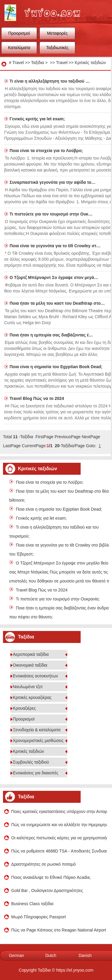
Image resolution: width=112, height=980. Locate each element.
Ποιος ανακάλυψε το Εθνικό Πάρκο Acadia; (51, 877)
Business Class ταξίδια (32, 904)
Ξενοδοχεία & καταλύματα (37, 730)
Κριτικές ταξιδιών (90, 63)
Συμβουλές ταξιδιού (31, 762)
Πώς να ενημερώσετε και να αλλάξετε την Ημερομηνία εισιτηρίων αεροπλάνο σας (59, 825)
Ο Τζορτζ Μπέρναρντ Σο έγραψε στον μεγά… (54, 277)
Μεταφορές (57, 33)
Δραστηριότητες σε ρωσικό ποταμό (44, 864)
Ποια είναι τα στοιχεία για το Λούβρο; (47, 151)
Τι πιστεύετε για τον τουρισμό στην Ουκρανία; (58, 599)
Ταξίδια (37, 63)
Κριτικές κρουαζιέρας (32, 697)
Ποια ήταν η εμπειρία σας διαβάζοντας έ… (51, 335)
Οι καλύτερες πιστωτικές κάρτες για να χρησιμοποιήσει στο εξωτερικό (59, 838)
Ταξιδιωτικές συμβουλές (57, 49)
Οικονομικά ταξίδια (30, 665)
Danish (85, 955)
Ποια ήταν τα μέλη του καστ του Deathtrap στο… (57, 303)
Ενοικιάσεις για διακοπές (36, 773)
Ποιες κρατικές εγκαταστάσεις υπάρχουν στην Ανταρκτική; (59, 811)
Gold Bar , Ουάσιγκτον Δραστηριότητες (47, 891)
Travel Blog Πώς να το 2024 (37, 398)
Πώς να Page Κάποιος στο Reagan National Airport (59, 930)
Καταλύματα (19, 48)
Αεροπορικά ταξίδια (31, 654)
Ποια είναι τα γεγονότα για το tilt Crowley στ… (55, 246)
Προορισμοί (19, 33)
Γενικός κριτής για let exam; (38, 119)
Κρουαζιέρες (24, 708)
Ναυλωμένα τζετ (28, 687)
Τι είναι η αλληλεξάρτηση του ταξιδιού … (50, 81)
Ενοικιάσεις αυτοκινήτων (35, 676)
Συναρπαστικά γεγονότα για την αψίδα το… (53, 182)
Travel (18, 63)
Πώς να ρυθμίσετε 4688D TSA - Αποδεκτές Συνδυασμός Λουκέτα (59, 851)
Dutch (51, 955)
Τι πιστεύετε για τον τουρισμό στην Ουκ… (51, 214)
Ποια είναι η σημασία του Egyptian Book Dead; (57, 367)
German (17, 955)
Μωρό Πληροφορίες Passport (39, 917)
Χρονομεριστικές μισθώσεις (38, 741)
